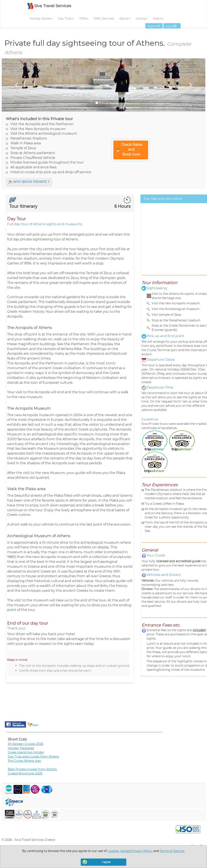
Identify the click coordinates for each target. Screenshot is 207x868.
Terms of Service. (172, 851)
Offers (84, 19)
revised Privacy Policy (136, 851)
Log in (172, 26)
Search (158, 19)
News (35, 725)
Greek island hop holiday (26, 752)
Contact (142, 19)
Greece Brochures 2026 (25, 773)
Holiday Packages (21, 748)
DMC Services (104, 19)
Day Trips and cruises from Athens (33, 757)
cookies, (114, 851)
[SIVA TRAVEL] (49, 8)
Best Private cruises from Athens (32, 769)
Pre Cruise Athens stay (25, 761)
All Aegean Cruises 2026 (26, 744)
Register (154, 26)
